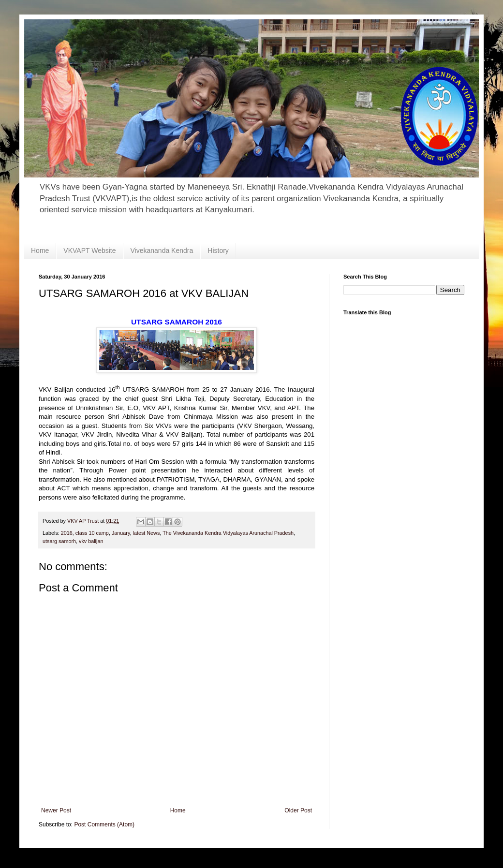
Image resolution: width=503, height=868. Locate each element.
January (121, 533)
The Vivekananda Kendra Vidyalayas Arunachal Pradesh (228, 533)
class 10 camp (92, 533)
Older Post (298, 810)
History (218, 250)
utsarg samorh (59, 541)
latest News (147, 533)
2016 (67, 533)
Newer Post (56, 810)
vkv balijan (91, 541)
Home (40, 250)
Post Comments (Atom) (104, 824)
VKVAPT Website (89, 250)
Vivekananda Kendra (162, 250)
